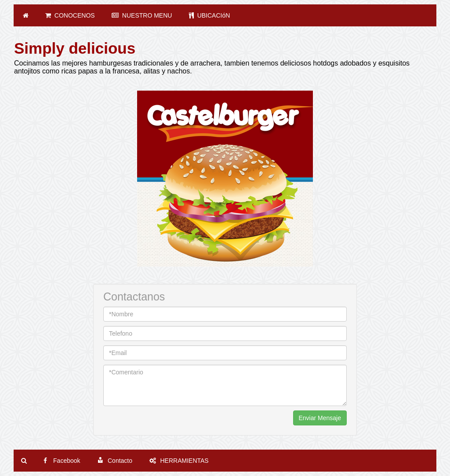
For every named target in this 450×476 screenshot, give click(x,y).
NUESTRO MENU (142, 15)
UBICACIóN (209, 15)
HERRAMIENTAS (179, 461)
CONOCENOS (70, 15)
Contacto (115, 461)
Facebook (62, 461)
